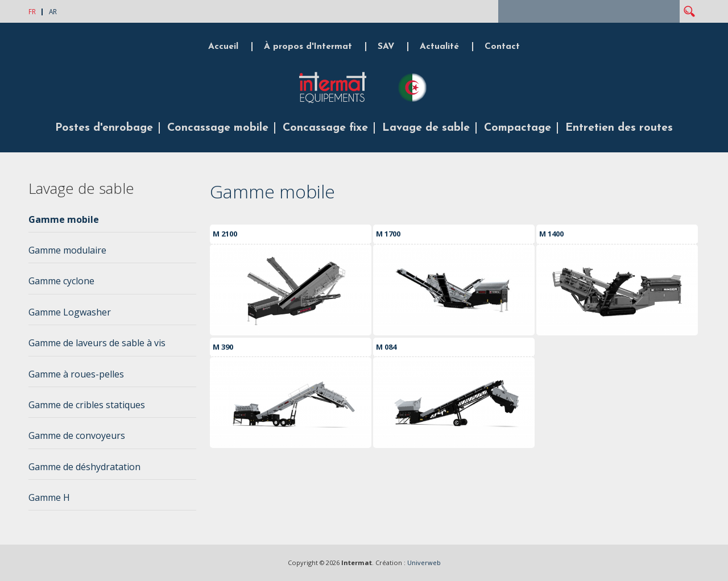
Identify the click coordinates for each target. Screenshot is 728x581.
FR (32, 11)
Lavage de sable (426, 128)
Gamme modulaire (67, 250)
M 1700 (388, 234)
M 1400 (551, 234)
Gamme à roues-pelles (76, 374)
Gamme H (49, 497)
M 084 (386, 347)
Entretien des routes (619, 128)
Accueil (223, 47)
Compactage (518, 128)
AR (53, 11)
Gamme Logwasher (70, 312)
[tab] (112, 223)
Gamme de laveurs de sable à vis (97, 343)
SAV (386, 47)
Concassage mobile (218, 128)
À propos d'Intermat (308, 47)
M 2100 (225, 234)
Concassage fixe (325, 128)
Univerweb (424, 563)
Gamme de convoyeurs (77, 435)
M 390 (223, 347)
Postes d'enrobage (104, 128)
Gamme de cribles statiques (87, 405)
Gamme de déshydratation (84, 467)
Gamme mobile (64, 219)
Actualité (439, 47)
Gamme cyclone (61, 281)
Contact (502, 47)
